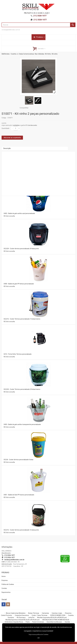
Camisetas (45, 613)
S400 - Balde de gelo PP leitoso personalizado (19, 284)
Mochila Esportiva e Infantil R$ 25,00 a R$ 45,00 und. (23, 620)
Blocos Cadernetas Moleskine (16, 613)
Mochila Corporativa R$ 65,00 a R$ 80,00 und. (52, 618)
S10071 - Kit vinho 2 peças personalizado (30, 114)
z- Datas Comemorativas (26, 54)
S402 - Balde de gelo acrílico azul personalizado (19, 213)
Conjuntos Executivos (22, 615)
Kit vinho (55, 54)
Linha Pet (31, 618)
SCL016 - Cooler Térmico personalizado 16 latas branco (22, 319)
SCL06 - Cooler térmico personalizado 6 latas (18, 460)
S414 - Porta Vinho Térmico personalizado (18, 354)
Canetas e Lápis (57, 613)
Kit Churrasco (21, 618)
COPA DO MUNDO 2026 (58, 615)
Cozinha (14, 54)
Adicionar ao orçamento (12, 138)
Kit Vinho (48, 54)
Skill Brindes (6, 54)
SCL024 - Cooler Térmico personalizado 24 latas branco (22, 389)
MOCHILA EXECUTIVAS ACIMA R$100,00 (56, 620)
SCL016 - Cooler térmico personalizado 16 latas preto (21, 530)
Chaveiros (68, 613)
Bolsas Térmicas (34, 613)
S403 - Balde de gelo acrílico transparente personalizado (22, 424)
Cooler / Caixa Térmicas (39, 615)
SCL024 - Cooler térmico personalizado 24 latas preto (21, 249)
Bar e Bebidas (40, 54)
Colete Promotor (7, 615)
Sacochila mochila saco (54, 622)
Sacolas (67, 622)
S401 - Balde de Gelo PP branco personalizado (19, 495)
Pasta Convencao (38, 622)
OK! (38, 638)
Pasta (28, 622)
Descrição (7, 148)
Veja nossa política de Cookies (38, 634)
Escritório (11, 618)
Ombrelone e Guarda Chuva (14, 622)
